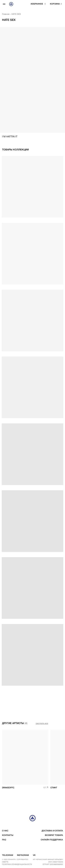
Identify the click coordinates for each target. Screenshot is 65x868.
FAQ (4, 840)
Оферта (5, 862)
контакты (8, 835)
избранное (37, 4)
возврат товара (54, 835)
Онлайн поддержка (52, 840)
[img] (25, 757)
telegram (8, 855)
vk (34, 855)
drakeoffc (8, 788)
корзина (55, 4)
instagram (23, 855)
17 (45, 788)
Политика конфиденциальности (17, 864)
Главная (6, 14)
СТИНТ (54, 788)
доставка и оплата (52, 831)
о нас (5, 831)
